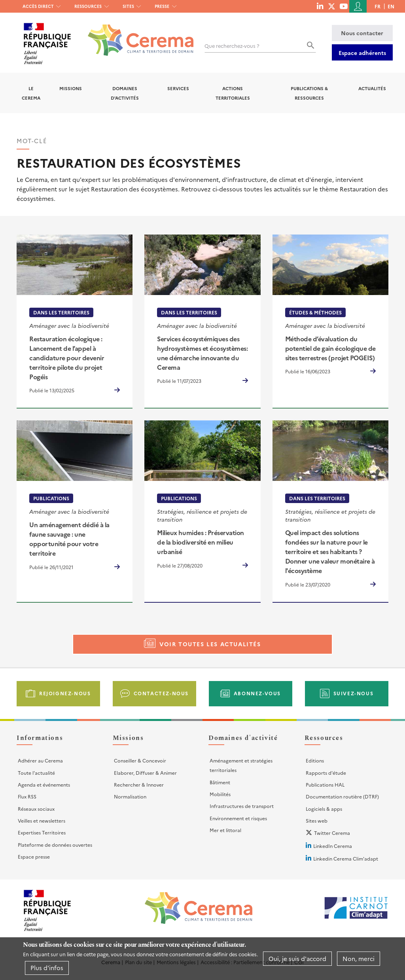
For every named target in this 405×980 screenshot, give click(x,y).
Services (178, 88)
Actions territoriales (233, 93)
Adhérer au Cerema (40, 760)
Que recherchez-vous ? (232, 46)
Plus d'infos (47, 969)
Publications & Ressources (309, 93)
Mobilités (220, 794)
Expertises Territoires (42, 832)
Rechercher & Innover (139, 784)
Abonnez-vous (257, 693)
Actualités (372, 88)
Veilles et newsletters (42, 820)
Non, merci (359, 960)
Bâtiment (220, 782)
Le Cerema (31, 93)
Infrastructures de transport (242, 806)
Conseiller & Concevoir (140, 760)
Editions (315, 760)
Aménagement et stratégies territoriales (241, 765)
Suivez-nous (354, 693)
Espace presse (34, 856)
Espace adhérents (362, 53)
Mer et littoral (225, 830)
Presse (162, 6)
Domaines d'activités (125, 93)
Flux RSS (27, 796)
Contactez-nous (161, 693)
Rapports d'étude (326, 773)
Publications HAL (325, 784)
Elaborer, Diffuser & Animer (145, 773)
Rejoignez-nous (65, 693)
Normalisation (130, 796)
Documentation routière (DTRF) (342, 796)
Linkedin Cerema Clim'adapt (346, 858)
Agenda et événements (44, 784)
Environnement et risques (238, 818)
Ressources (88, 6)
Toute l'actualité (36, 773)
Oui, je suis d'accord (297, 960)
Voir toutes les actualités (210, 644)
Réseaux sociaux (36, 809)
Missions (71, 88)
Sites (128, 6)
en (391, 6)
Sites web (317, 820)
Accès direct (38, 6)
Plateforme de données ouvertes (55, 845)
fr (378, 6)
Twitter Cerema (332, 833)
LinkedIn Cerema (333, 846)
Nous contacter (362, 33)
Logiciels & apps (324, 809)
